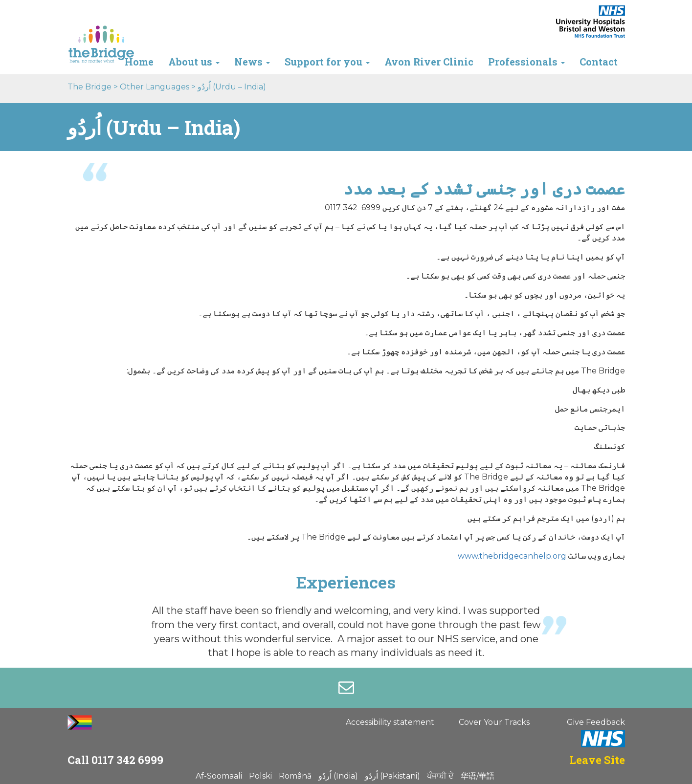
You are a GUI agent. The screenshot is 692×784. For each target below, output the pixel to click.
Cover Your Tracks (494, 722)
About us (194, 62)
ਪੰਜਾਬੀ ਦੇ (440, 776)
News (252, 62)
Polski (260, 776)
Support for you (327, 62)
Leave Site (597, 760)
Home (139, 62)
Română (295, 776)
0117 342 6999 (127, 760)
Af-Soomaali (219, 776)
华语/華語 (478, 776)
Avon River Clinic (429, 62)
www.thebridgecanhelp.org (512, 556)
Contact (599, 62)
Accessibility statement (390, 722)
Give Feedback (596, 722)
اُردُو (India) (338, 776)
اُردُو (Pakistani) (392, 776)
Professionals (526, 62)
